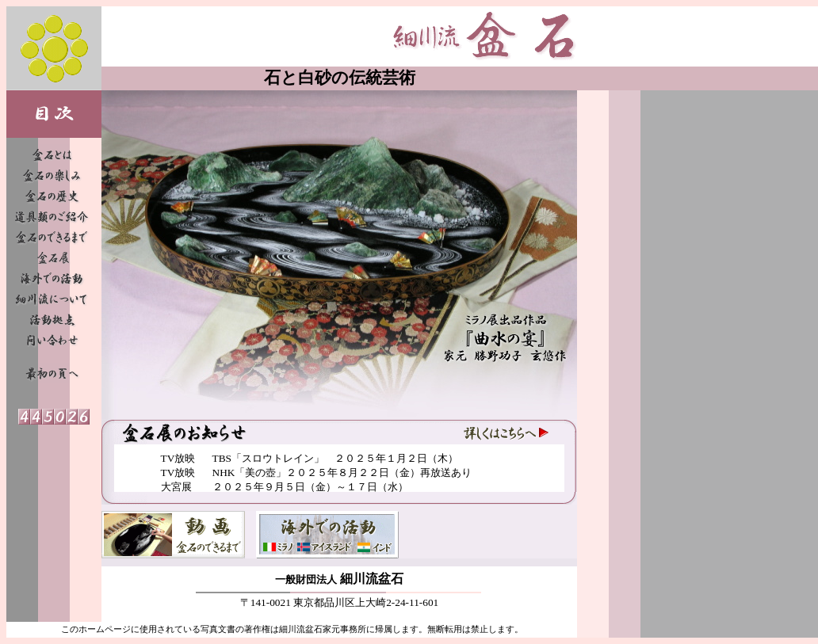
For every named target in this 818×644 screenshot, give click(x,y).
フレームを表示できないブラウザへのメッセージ (339, 468)
